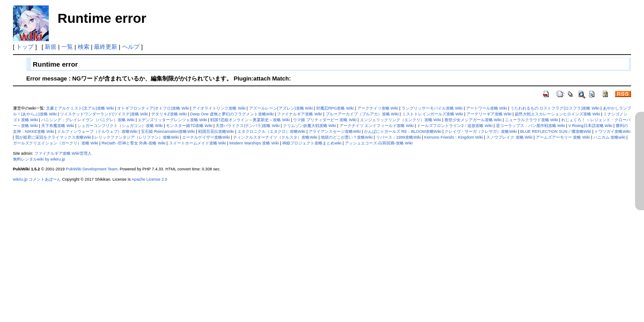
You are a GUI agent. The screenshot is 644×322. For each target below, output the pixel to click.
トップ (25, 47)
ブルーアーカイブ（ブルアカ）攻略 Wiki (362, 114)
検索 (84, 47)
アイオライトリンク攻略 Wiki (219, 108)
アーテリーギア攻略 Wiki (489, 114)
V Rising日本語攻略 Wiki (591, 126)
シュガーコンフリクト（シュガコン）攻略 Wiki (120, 126)
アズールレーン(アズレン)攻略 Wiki (281, 108)
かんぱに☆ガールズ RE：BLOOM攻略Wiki (403, 131)
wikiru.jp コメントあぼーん (37, 179)
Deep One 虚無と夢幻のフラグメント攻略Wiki (232, 114)
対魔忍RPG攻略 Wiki (335, 108)
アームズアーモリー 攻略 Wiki (563, 137)
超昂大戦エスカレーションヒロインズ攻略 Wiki (557, 114)
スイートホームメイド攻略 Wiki (198, 143)
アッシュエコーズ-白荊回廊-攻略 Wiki (379, 143)
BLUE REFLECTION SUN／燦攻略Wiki (556, 131)
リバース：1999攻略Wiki (398, 137)
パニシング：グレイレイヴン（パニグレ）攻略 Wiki (88, 120)
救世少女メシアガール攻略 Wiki (473, 120)
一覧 (67, 47)
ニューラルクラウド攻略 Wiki (532, 120)
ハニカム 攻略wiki (610, 137)
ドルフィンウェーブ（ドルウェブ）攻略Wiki (97, 131)
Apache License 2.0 (149, 179)
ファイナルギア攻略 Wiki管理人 (63, 153)
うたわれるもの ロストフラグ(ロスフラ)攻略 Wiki (555, 108)
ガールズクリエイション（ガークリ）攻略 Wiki (56, 143)
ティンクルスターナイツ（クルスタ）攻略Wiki (275, 137)
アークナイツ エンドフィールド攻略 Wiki (377, 126)
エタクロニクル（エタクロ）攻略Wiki (271, 131)
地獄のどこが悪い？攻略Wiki (347, 137)
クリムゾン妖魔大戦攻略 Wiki (310, 126)
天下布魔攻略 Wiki (58, 126)
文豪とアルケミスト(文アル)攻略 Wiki (80, 108)
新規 (51, 47)
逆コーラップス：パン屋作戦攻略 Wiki (531, 126)
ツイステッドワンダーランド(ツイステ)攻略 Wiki (104, 114)
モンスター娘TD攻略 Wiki (189, 126)
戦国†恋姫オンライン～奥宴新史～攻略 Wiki (250, 120)
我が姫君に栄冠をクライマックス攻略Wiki (53, 137)
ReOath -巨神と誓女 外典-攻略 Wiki (133, 143)
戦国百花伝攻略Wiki (216, 131)
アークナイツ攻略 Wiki (378, 108)
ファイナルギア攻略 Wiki (299, 114)
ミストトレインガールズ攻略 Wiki (433, 114)
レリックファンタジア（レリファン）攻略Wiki (136, 137)
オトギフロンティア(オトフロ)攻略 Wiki (153, 108)
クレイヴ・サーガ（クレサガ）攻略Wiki (481, 131)
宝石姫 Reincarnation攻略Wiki (168, 131)
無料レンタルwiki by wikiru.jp (39, 159)
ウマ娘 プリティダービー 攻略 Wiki (325, 120)
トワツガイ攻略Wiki (612, 131)
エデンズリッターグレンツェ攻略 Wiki (172, 120)
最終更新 (106, 47)
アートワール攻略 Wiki (487, 108)
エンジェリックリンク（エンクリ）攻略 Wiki (401, 120)
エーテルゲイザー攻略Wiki (206, 137)
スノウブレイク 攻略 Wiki (509, 137)
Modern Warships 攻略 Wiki (254, 143)
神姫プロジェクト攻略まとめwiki (312, 143)
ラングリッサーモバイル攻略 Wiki (432, 108)
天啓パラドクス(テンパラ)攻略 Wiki (248, 126)
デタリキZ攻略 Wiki (169, 114)
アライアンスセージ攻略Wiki (335, 131)
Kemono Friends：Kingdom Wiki (453, 137)
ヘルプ (131, 47)
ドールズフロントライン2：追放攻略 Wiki (455, 126)
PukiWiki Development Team (92, 169)
